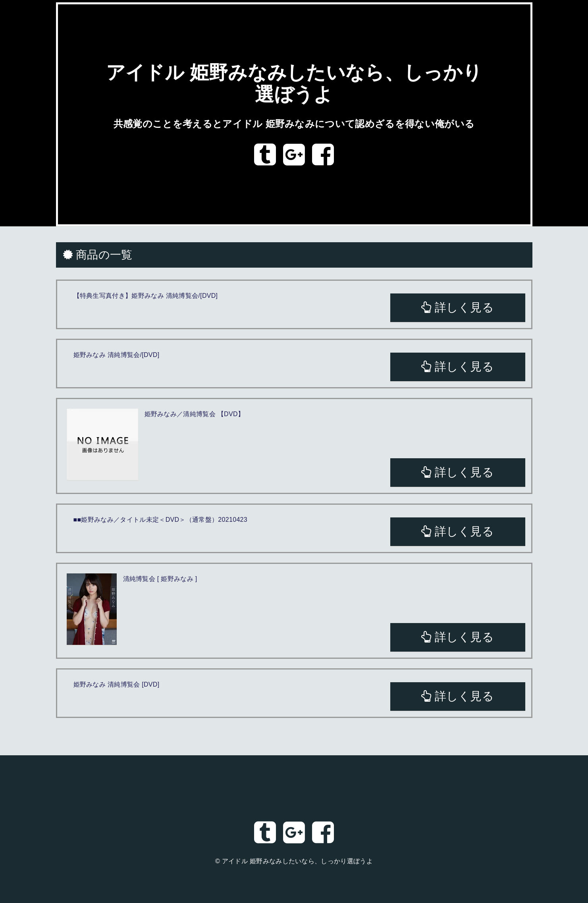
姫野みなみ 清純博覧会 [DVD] (117, 684)
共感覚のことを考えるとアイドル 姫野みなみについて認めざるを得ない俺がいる (294, 124)
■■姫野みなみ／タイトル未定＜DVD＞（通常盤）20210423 (161, 520)
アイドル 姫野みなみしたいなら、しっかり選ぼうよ (297, 861)
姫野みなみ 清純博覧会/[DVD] (117, 355)
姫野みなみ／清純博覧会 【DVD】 (195, 414)
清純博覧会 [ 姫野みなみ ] (160, 579)
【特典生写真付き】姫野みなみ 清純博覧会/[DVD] (146, 296)
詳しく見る (458, 307)
